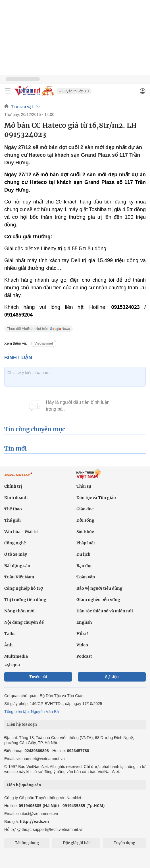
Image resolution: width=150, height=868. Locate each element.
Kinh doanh (16, 498)
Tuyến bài (38, 677)
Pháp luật (86, 543)
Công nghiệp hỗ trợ (24, 588)
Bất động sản (17, 566)
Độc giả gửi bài (76, 843)
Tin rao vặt (22, 107)
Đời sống (85, 520)
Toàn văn (86, 577)
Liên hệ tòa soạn (22, 724)
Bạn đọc (84, 566)
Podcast (84, 656)
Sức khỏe (85, 532)
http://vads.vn (34, 821)
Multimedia (16, 656)
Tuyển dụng (124, 843)
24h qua (12, 665)
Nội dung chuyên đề (24, 622)
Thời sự (84, 486)
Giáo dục (85, 509)
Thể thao (13, 509)
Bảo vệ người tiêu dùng (99, 588)
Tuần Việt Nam (19, 577)
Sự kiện (112, 677)
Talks (10, 634)
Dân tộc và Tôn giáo (96, 498)
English (84, 622)
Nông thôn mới (19, 611)
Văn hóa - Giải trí (21, 532)
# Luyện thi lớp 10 (74, 91)
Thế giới (13, 520)
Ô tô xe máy (16, 554)
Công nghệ (15, 543)
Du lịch (83, 554)
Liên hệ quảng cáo (24, 785)
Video (82, 645)
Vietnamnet (44, 343)
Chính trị (13, 486)
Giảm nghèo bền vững (98, 600)
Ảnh (8, 645)
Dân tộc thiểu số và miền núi (105, 611)
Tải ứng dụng (27, 843)
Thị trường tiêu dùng (25, 600)
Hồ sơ (82, 634)
